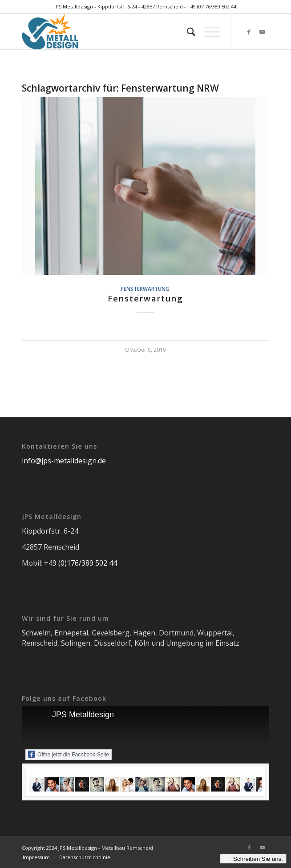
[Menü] (208, 32)
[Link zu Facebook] (249, 32)
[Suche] (187, 32)
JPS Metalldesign (83, 715)
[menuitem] (187, 32)
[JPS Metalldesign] (121, 32)
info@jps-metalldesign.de (64, 461)
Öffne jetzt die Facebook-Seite (69, 754)
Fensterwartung (145, 289)
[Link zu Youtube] (263, 32)
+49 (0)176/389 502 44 (212, 6)
